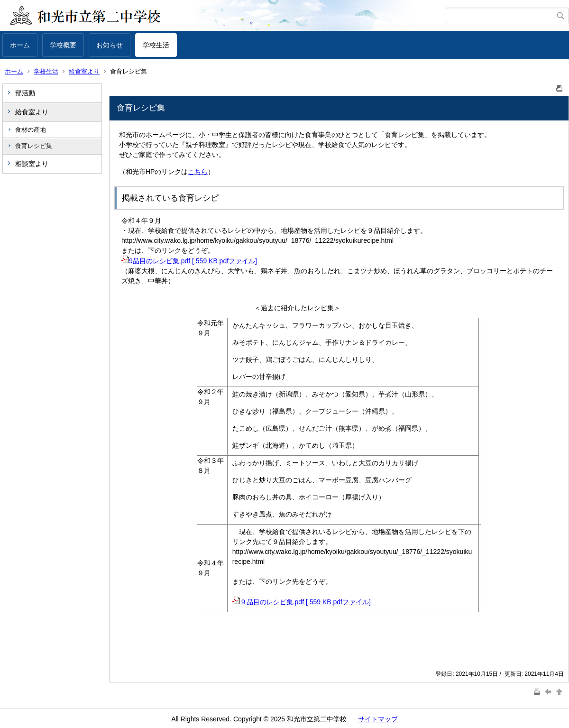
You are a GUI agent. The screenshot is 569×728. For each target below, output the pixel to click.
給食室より (84, 71)
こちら (198, 172)
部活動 (25, 93)
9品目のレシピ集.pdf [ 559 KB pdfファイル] (189, 261)
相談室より (32, 164)
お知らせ (110, 45)
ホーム (20, 45)
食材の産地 (31, 130)
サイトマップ (378, 719)
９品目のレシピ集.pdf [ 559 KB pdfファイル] (302, 602)
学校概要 (63, 45)
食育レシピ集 (34, 146)
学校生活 (156, 45)
